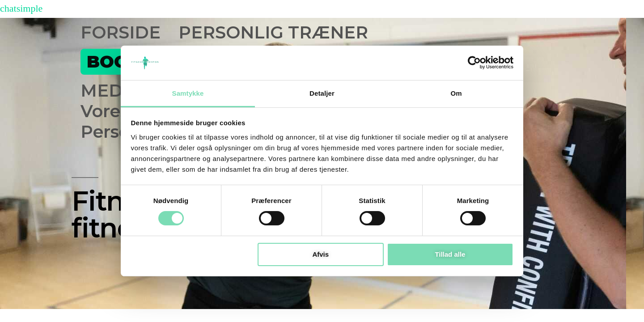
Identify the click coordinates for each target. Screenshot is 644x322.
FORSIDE (121, 33)
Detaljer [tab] (322, 93)
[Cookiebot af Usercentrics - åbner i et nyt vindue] (474, 63)
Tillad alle (450, 254)
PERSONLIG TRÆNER (273, 33)
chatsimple (21, 8)
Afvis (320, 254)
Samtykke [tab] (188, 93)
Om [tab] (456, 93)
